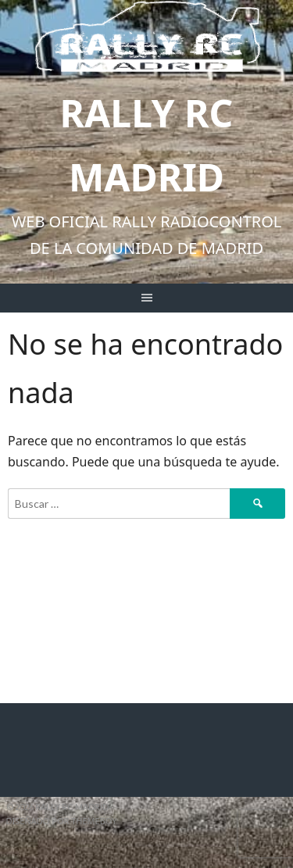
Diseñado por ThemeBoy (62, 821)
